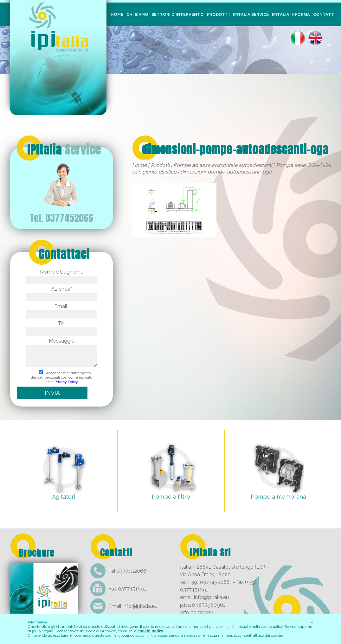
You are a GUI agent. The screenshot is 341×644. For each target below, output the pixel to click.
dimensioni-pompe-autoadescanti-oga (235, 149)
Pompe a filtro (171, 497)
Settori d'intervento (178, 14)
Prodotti (218, 14)
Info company (196, 612)
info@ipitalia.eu (140, 606)
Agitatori (64, 497)
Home (117, 14)
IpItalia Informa (291, 14)
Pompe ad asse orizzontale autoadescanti (223, 165)
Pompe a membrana (278, 497)
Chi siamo (137, 14)
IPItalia (64, 150)
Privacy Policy (66, 382)
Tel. (61, 327)
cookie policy (150, 631)
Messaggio (61, 353)
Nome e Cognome (61, 276)
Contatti (324, 14)
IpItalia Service (251, 14)
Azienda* (61, 293)
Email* (61, 310)
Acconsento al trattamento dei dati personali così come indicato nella (61, 377)
